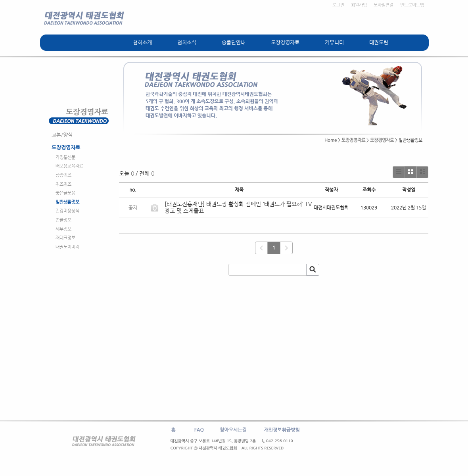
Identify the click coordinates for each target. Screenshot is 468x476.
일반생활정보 (67, 202)
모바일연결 (384, 5)
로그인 (338, 5)
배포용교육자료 (69, 166)
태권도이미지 (67, 247)
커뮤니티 (334, 42)
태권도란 (379, 42)
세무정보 (63, 229)
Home (331, 140)
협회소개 (142, 42)
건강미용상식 (67, 211)
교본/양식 (62, 135)
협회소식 (187, 42)
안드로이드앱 (412, 5)
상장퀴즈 (63, 175)
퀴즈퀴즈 (63, 184)
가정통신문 (65, 157)
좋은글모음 (65, 193)
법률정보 (63, 220)
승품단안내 (234, 42)
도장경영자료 (285, 42)
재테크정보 (65, 238)
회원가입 (359, 5)
